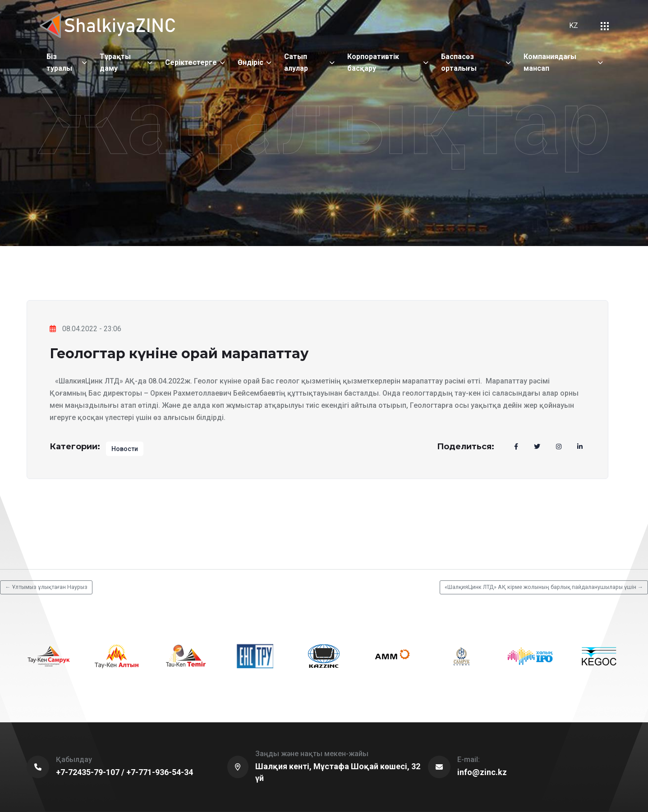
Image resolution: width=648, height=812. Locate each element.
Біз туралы (59, 62)
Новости (125, 449)
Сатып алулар (296, 62)
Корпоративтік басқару (373, 62)
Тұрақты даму (115, 62)
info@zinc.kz (482, 772)
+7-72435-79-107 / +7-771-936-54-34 (124, 772)
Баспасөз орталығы (459, 62)
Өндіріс (250, 62)
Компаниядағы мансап (550, 62)
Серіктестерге (191, 62)
